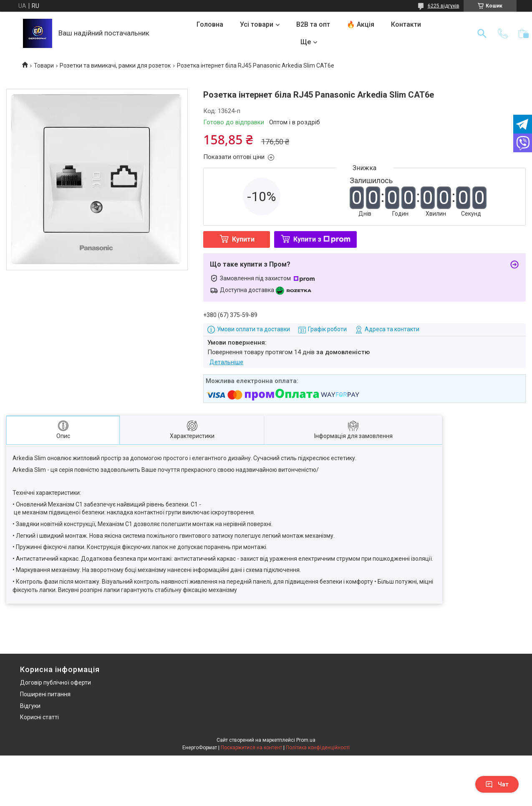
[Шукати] (482, 33)
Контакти (406, 24)
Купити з (322, 239)
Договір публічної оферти (55, 683)
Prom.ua (306, 740)
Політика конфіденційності (318, 748)
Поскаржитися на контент (251, 748)
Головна (210, 24)
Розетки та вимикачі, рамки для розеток (115, 65)
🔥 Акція (361, 24)
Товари (44, 65)
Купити (243, 239)
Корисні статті (39, 717)
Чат (497, 784)
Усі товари (257, 24)
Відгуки (30, 706)
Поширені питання (45, 694)
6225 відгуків (444, 6)
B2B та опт (313, 24)
